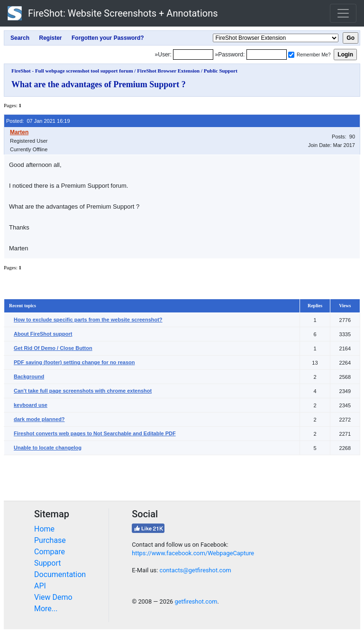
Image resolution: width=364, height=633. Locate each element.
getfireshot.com (196, 601)
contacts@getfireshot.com (195, 570)
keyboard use (31, 405)
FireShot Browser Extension (168, 71)
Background (29, 376)
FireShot (113, 13)
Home (44, 529)
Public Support (221, 71)
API (40, 586)
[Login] (193, 55)
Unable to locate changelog (48, 448)
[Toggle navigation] (343, 13)
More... (46, 609)
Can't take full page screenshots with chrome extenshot (83, 391)
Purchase (50, 540)
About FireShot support (43, 334)
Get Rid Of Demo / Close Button (53, 348)
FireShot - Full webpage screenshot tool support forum (72, 71)
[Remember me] (291, 55)
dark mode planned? (39, 419)
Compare (50, 552)
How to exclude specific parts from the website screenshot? (88, 320)
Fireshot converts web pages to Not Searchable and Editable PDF (95, 433)
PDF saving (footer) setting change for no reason (74, 362)
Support (47, 563)
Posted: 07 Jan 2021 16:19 (38, 121)
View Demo (53, 597)
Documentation (60, 574)
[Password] (267, 55)
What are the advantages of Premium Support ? (99, 84)
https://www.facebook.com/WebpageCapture (193, 553)
